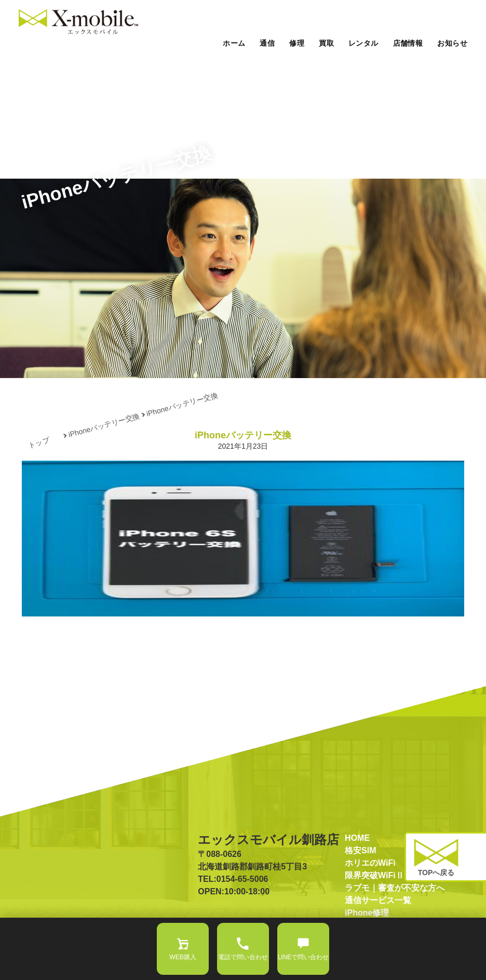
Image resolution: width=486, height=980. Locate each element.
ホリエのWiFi (370, 863)
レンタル (363, 43)
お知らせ (452, 43)
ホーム (234, 43)
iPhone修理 (367, 913)
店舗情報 (408, 43)
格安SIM (360, 850)
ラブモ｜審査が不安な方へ (395, 888)
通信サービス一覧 (378, 900)
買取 (326, 43)
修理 (297, 43)
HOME (357, 838)
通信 (267, 43)
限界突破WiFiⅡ (374, 875)
